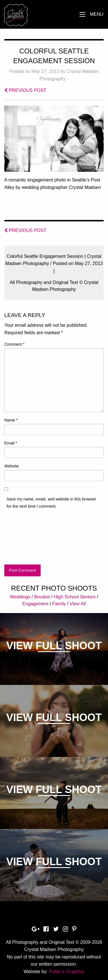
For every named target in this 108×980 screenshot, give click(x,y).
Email (11, 443)
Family (59, 604)
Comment (14, 344)
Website (12, 466)
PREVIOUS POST (25, 90)
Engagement (35, 604)
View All (78, 604)
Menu (97, 14)
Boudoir (42, 597)
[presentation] (28, 538)
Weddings (20, 597)
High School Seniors (75, 597)
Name (11, 420)
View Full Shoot (54, 646)
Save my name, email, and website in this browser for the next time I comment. (51, 503)
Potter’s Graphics (67, 972)
